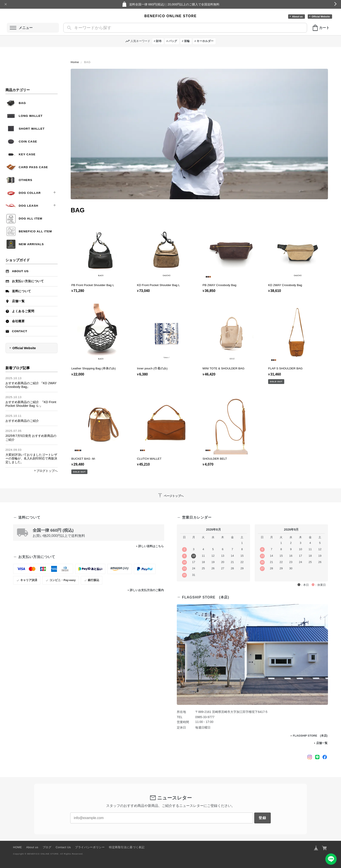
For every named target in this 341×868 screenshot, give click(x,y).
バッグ (173, 41)
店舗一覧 (18, 301)
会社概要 (18, 321)
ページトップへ (170, 495)
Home (75, 62)
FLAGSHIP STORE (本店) (310, 736)
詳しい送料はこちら (151, 546)
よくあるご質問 (23, 311)
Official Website (321, 17)
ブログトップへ (47, 471)
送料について (22, 291)
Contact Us (63, 847)
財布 (159, 41)
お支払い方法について (28, 281)
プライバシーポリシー (90, 847)
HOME (18, 847)
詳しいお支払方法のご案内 (147, 590)
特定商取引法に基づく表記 (127, 847)
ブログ (47, 847)
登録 (262, 818)
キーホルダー (205, 41)
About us (297, 17)
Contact (20, 331)
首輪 (187, 41)
